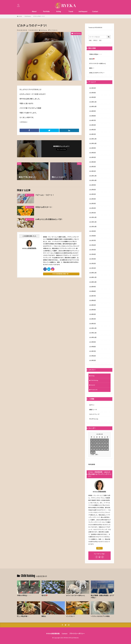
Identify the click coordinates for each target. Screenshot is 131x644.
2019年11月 (93, 333)
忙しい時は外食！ (23, 616)
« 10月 (92, 454)
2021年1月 (92, 268)
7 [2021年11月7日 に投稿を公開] (107, 440)
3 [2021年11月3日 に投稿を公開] (97, 440)
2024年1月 (92, 134)
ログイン (92, 405)
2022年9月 (92, 185)
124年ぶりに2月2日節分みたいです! (49, 219)
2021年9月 (92, 231)
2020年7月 (92, 296)
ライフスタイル (53, 30)
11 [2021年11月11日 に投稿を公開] (99, 443)
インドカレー (70, 616)
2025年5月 (92, 88)
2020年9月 (92, 287)
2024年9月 (92, 111)
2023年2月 (92, 167)
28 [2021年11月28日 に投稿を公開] (107, 449)
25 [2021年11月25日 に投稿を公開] (99, 449)
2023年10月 (93, 143)
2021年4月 (92, 254)
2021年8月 (92, 236)
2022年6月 (92, 190)
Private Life (94, 390)
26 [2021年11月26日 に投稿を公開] (102, 449)
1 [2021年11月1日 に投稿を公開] (91, 440)
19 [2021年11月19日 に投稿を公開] (102, 446)
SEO (100, 40)
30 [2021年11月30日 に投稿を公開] (94, 452)
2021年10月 (93, 227)
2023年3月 (92, 162)
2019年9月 (92, 342)
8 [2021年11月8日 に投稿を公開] (91, 443)
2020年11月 (93, 277)
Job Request (83, 11)
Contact (95, 11)
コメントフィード (94, 414)
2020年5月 (92, 305)
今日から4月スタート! (44, 207)
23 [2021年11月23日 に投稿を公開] (94, 449)
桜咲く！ (92, 68)
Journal (93, 385)
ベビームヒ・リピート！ (45, 195)
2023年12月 (93, 139)
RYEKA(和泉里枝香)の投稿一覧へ (61, 274)
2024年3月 (92, 125)
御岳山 (44, 616)
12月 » (96, 454)
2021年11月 (93, 222)
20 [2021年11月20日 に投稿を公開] (105, 446)
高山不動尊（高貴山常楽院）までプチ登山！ (102, 597)
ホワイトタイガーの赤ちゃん (98, 63)
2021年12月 (93, 217)
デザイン (95, 40)
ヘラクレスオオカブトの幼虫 (100, 616)
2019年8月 (92, 347)
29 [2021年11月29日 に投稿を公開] (92, 452)
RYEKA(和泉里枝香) (53, 634)
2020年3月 (92, 314)
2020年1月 (92, 324)
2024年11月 (93, 102)
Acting (59, 11)
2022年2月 (92, 208)
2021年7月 (92, 240)
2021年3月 (92, 259)
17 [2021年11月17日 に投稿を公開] (97, 446)
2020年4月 (92, 310)
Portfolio (46, 11)
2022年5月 (92, 194)
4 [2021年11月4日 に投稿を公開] (99, 440)
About (34, 11)
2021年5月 (92, 250)
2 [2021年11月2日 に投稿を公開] (94, 440)
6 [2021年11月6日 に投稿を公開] (105, 440)
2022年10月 (93, 180)
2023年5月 (92, 157)
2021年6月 (92, 245)
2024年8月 (92, 116)
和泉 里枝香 (92, 464)
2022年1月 (92, 213)
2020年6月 (92, 300)
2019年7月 (92, 351)
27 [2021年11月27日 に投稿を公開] (105, 449)
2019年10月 (93, 337)
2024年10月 (93, 106)
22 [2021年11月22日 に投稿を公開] (92, 449)
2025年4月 (92, 93)
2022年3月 (92, 204)
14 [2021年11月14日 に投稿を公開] (107, 443)
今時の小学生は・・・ (96, 54)
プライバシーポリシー (77, 634)
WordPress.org (94, 419)
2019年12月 (93, 328)
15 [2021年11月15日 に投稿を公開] (92, 446)
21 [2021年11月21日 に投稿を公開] (107, 446)
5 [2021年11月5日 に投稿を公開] (102, 440)
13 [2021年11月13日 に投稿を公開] (105, 443)
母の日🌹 (92, 59)
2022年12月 (93, 176)
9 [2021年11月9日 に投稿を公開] (94, 443)
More (99, 548)
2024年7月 (92, 120)
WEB (90, 40)
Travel (71, 11)
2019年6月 (92, 356)
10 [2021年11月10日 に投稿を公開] (97, 443)
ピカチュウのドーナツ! (39, 16)
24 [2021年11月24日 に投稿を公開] (97, 449)
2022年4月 (92, 199)
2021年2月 (92, 264)
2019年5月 (92, 360)
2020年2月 (92, 319)
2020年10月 (93, 282)
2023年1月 (92, 171)
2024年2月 (92, 130)
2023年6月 (92, 153)
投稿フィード (93, 410)
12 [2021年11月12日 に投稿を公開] (102, 443)
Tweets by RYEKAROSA (95, 27)
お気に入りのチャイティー (97, 73)
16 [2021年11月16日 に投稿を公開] (94, 446)
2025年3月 (92, 97)
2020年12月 (93, 273)
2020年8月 (92, 291)
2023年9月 (92, 148)
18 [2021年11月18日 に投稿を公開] (99, 446)
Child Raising (28, 16)
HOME (20, 16)
